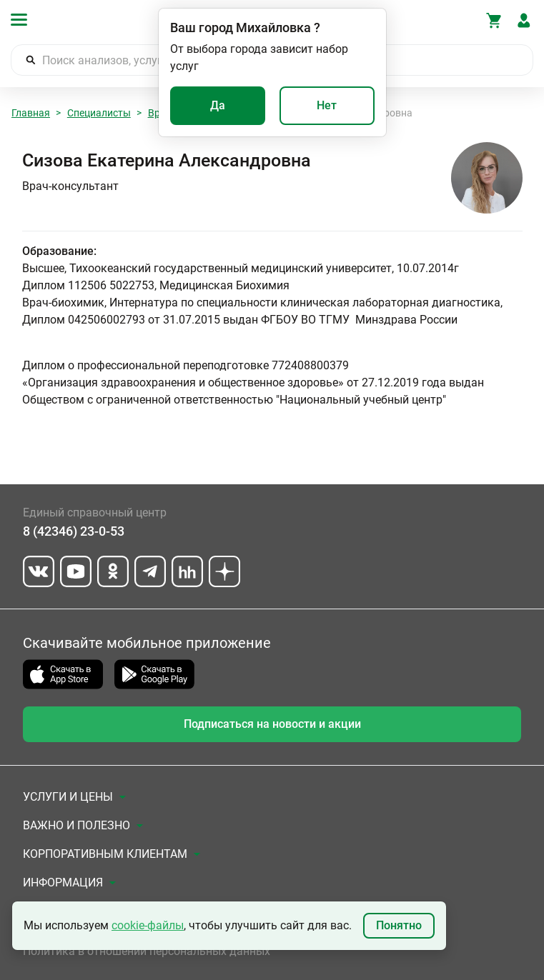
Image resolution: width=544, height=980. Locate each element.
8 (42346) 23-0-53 (74, 531)
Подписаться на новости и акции (272, 724)
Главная (31, 113)
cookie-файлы (148, 925)
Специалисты (99, 113)
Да (218, 105)
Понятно (399, 925)
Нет (327, 105)
